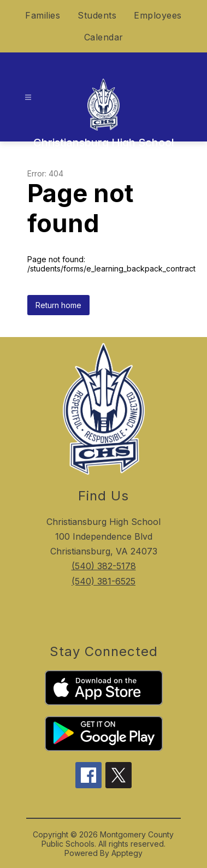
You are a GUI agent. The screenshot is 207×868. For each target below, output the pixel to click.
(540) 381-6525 (104, 581)
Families (43, 15)
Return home (58, 305)
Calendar (104, 37)
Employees (158, 15)
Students (97, 15)
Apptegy (127, 853)
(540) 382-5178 (104, 566)
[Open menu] (28, 98)
